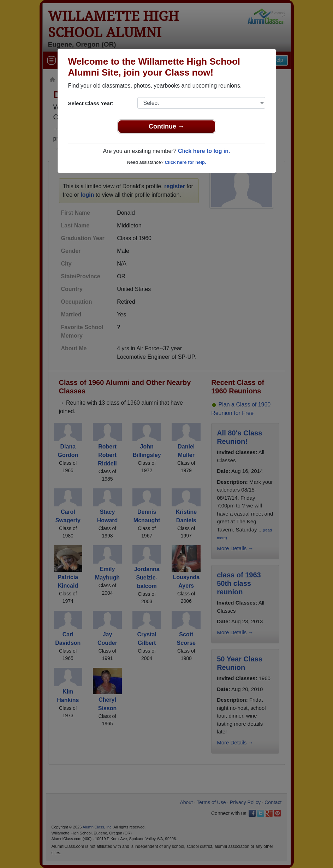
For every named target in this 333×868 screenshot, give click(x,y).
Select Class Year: (91, 103)
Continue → (166, 126)
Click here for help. (185, 162)
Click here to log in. (204, 151)
